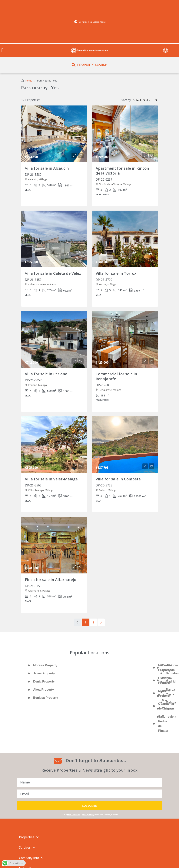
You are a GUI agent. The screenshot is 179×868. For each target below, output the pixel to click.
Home (29, 81)
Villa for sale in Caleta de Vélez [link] (53, 273)
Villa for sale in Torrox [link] (116, 273)
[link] (54, 134)
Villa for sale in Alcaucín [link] (47, 168)
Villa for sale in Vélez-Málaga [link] (51, 479)
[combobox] (145, 100)
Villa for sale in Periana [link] (46, 374)
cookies (77, 815)
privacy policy (88, 815)
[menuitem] (166, 50)
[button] (2, 50)
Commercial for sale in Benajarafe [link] (116, 376)
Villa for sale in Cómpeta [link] (118, 479)
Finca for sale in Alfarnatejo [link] (51, 580)
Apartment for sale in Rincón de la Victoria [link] (122, 171)
